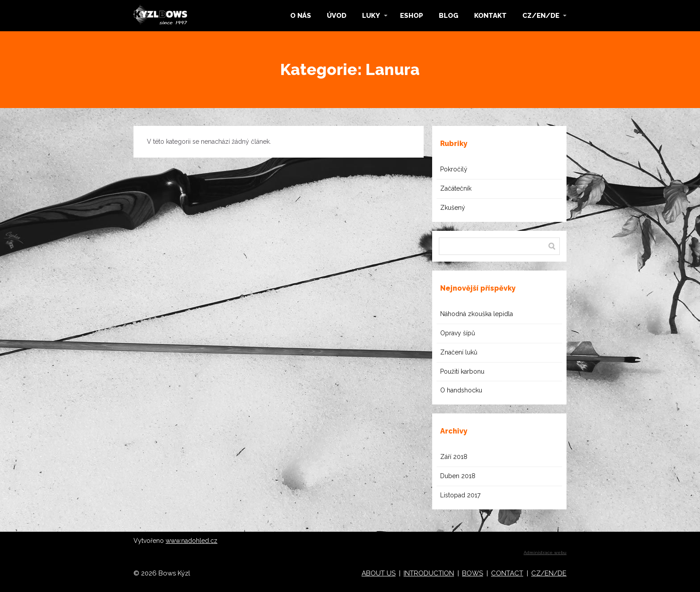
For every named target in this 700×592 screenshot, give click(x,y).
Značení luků (459, 352)
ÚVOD (337, 16)
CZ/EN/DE (541, 16)
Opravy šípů (458, 333)
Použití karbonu (462, 371)
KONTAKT (490, 16)
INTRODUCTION (429, 573)
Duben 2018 (458, 476)
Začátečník (456, 188)
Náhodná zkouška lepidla (477, 314)
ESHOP (412, 16)
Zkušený (453, 208)
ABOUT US (379, 573)
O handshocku (461, 390)
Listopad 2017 (460, 495)
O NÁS (301, 16)
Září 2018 (454, 457)
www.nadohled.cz (192, 541)
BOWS (473, 573)
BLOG (449, 16)
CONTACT (507, 573)
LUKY (371, 16)
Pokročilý (454, 169)
